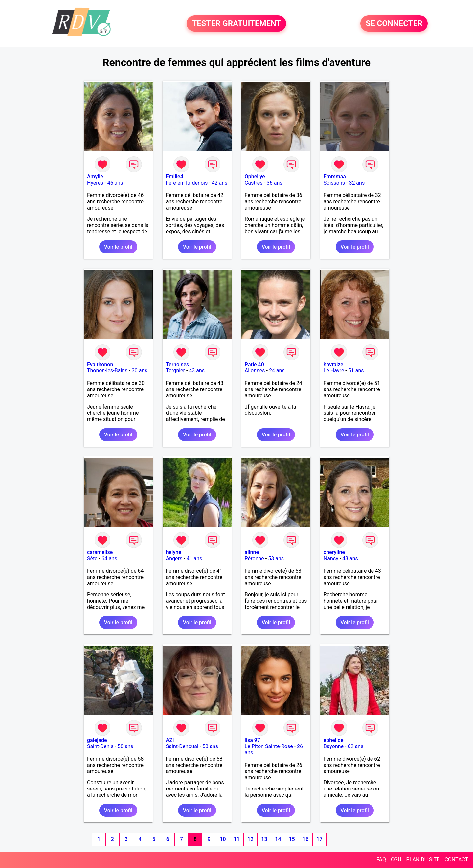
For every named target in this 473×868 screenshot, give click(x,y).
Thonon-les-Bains (107, 371)
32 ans (357, 183)
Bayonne (334, 746)
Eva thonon (100, 364)
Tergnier (175, 371)
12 (250, 839)
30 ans (140, 371)
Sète (92, 558)
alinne (252, 552)
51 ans (356, 371)
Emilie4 (175, 177)
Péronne (254, 558)
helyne (174, 552)
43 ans (197, 371)
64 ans (109, 558)
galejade (97, 740)
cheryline (334, 552)
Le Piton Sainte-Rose (269, 746)
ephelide (334, 740)
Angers (174, 558)
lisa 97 (252, 740)
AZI (170, 740)
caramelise (100, 552)
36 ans (275, 183)
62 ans (355, 746)
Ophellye (255, 177)
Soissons (334, 183)
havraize (333, 364)
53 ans (276, 558)
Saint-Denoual (182, 746)
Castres (254, 183)
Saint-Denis (100, 746)
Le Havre (334, 371)
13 (264, 839)
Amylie (95, 177)
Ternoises (177, 364)
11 (236, 839)
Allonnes (255, 371)
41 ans (194, 558)
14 (278, 839)
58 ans (125, 746)
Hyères (95, 183)
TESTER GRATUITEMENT (236, 24)
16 (305, 839)
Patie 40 (254, 364)
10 (223, 839)
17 (319, 839)
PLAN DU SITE (423, 860)
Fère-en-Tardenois (187, 183)
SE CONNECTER (394, 24)
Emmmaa (335, 177)
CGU (396, 860)
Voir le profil (118, 247)
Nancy (331, 558)
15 (292, 839)
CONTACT (456, 860)
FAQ (381, 860)
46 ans (115, 183)
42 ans (220, 183)
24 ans (277, 371)
